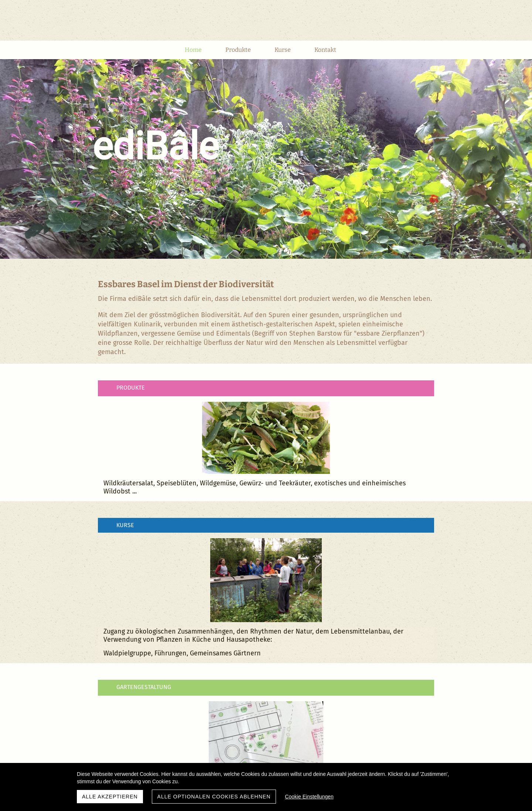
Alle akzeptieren (110, 797)
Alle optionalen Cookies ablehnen (214, 797)
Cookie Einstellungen (309, 797)
